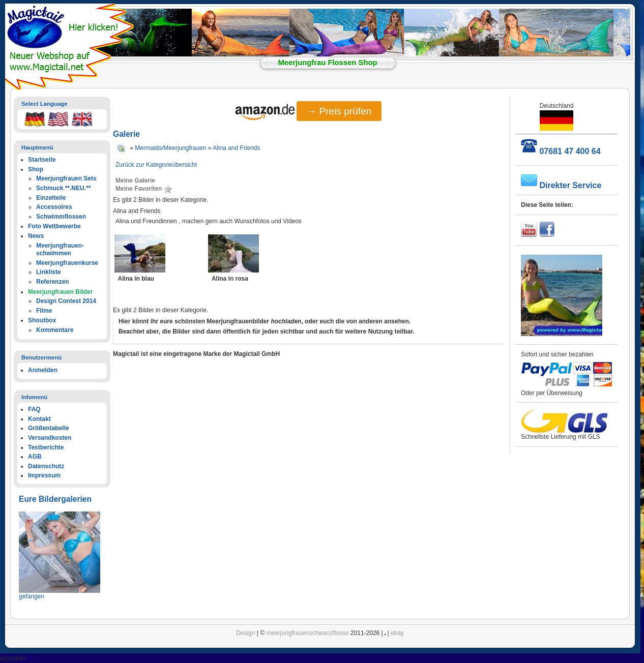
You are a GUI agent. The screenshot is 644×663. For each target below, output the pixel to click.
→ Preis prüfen (339, 111)
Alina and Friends (236, 148)
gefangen (32, 596)
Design (245, 633)
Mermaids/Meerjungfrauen (170, 148)
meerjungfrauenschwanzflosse (307, 633)
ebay (397, 633)
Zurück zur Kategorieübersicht (156, 165)
